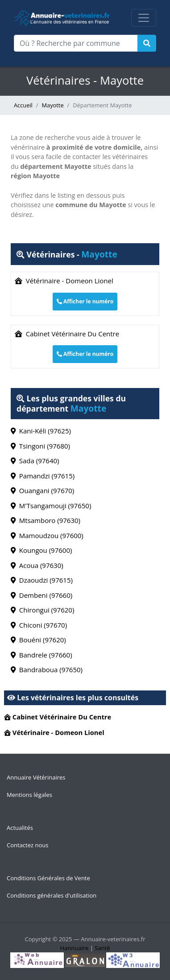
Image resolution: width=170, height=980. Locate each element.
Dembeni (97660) (41, 595)
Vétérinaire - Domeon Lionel (64, 281)
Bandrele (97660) (41, 655)
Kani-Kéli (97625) (41, 431)
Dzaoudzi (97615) (42, 580)
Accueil (23, 105)
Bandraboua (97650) (47, 670)
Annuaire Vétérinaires (36, 777)
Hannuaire (74, 948)
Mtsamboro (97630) (46, 520)
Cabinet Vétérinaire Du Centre (67, 334)
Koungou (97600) (41, 550)
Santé (102, 948)
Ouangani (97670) (42, 490)
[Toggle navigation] (144, 18)
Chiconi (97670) (39, 625)
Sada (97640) (35, 461)
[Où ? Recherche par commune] (76, 43)
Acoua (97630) (37, 565)
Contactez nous (27, 845)
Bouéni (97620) (38, 640)
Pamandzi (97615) (43, 476)
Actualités (20, 828)
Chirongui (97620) (42, 610)
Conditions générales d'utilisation (52, 895)
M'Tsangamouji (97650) (51, 506)
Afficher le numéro (85, 301)
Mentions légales (29, 795)
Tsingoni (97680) (40, 446)
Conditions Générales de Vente (48, 878)
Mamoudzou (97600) (47, 535)
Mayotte (53, 105)
